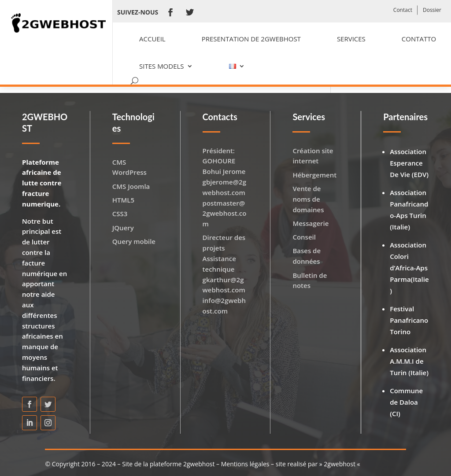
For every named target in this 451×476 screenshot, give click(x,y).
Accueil (152, 39)
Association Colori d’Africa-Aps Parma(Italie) (409, 268)
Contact (403, 10)
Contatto (419, 39)
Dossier (432, 10)
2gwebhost (340, 464)
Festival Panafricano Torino (409, 320)
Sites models (162, 66)
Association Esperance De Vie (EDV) (409, 163)
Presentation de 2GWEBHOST (251, 39)
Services (351, 39)
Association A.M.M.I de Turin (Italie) (409, 361)
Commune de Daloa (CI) (406, 402)
